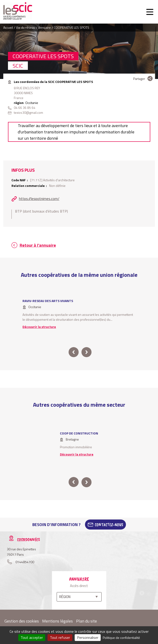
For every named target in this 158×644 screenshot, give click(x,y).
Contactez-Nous (109, 525)
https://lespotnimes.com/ (39, 199)
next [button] (86, 352)
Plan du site (86, 621)
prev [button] (74, 352)
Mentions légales (57, 621)
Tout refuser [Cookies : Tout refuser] (60, 637)
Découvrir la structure (39, 327)
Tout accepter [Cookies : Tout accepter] (32, 637)
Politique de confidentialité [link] (121, 638)
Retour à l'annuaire (38, 245)
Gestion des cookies (22, 621)
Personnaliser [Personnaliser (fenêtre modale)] (88, 637)
